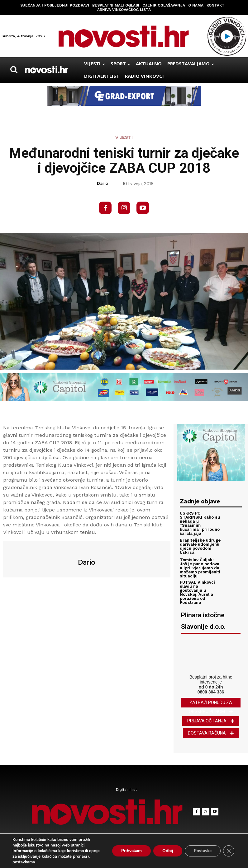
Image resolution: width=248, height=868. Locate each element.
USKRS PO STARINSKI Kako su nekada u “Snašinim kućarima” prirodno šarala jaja (200, 523)
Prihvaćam (129, 851)
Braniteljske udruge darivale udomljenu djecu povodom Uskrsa (200, 546)
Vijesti (124, 137)
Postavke (202, 851)
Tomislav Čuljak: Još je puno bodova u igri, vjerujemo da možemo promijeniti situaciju (200, 568)
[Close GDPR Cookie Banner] (229, 851)
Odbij (166, 851)
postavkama (24, 862)
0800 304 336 (211, 691)
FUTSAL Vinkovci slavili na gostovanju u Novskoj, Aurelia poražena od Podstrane (197, 592)
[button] (14, 70)
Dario (103, 183)
